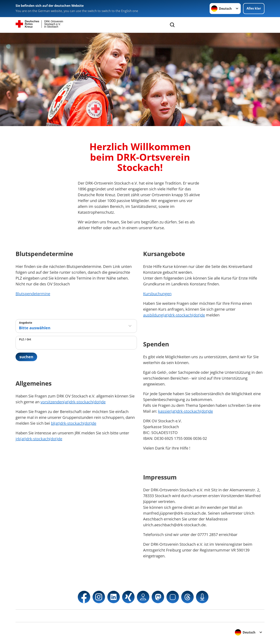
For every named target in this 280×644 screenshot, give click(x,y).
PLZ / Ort (25, 339)
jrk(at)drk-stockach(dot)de (39, 439)
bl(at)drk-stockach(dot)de (74, 423)
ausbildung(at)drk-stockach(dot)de (174, 315)
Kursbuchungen (157, 294)
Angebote (26, 323)
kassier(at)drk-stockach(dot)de (185, 411)
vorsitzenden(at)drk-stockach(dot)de (73, 402)
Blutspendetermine (33, 294)
